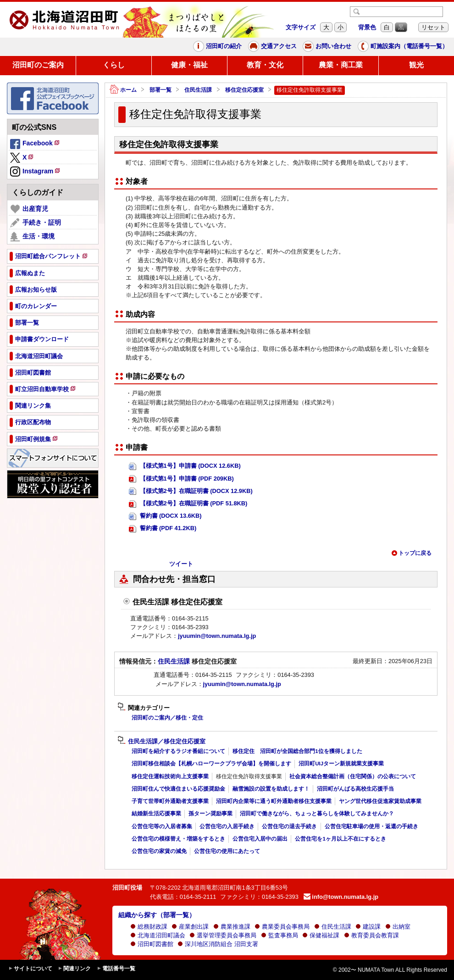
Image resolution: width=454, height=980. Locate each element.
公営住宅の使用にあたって (227, 851)
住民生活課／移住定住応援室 (161, 742)
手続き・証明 (36, 223)
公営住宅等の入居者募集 (162, 826)
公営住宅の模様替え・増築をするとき (178, 839)
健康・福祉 (189, 65)
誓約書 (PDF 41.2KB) (163, 529)
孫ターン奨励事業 (210, 814)
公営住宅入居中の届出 (260, 839)
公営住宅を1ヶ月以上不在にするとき (340, 839)
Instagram (36, 172)
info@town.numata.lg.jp (341, 897)
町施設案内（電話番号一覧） (403, 46)
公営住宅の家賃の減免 (159, 851)
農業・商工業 (341, 65)
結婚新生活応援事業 (156, 814)
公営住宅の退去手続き (289, 826)
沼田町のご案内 (38, 65)
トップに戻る (411, 553)
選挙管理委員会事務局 (223, 935)
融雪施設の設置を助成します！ (271, 789)
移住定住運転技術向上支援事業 (170, 776)
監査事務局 (280, 935)
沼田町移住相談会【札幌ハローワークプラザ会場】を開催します (211, 764)
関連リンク (74, 969)
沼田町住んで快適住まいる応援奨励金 (178, 789)
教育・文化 (265, 65)
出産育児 (29, 209)
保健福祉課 (321, 935)
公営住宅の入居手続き (227, 826)
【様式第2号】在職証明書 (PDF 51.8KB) (188, 504)
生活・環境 (32, 237)
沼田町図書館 (152, 944)
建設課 (368, 927)
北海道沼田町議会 (158, 935)
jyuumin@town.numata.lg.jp (217, 636)
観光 (416, 65)
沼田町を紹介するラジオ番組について (178, 751)
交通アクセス (272, 46)
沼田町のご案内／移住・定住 (167, 718)
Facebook (35, 144)
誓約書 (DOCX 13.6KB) (165, 516)
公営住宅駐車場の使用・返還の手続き (371, 826)
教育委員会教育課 (371, 935)
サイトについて (30, 969)
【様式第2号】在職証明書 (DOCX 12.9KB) (191, 491)
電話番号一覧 (116, 969)
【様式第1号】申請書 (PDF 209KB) (181, 479)
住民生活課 (198, 90)
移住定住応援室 (244, 90)
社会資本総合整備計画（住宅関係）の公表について (353, 776)
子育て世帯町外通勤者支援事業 (170, 801)
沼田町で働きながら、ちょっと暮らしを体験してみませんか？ (317, 814)
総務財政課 (149, 927)
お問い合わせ (327, 46)
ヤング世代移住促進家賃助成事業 (380, 801)
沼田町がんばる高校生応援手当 (355, 789)
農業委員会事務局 (282, 927)
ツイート (181, 564)
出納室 (398, 927)
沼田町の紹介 (217, 46)
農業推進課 (232, 927)
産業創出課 (190, 927)
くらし (114, 65)
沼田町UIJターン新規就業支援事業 (341, 764)
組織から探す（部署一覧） (157, 915)
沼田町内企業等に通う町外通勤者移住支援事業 (274, 801)
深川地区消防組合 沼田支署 (218, 944)
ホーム (123, 90)
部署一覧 (161, 90)
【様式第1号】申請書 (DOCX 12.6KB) (185, 466)
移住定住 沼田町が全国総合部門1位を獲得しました (297, 751)
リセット (433, 27)
